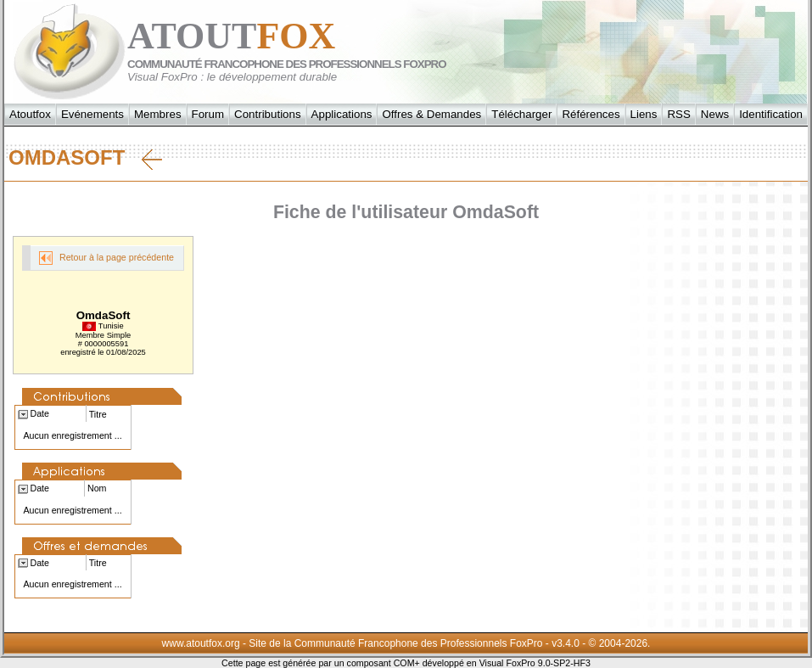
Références (591, 114)
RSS (678, 114)
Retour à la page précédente (106, 258)
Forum (208, 114)
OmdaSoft (85, 158)
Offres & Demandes (431, 114)
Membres (158, 114)
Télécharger (521, 114)
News (715, 114)
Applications (342, 114)
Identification (771, 114)
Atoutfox (30, 114)
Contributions (268, 114)
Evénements (92, 114)
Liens (644, 114)
